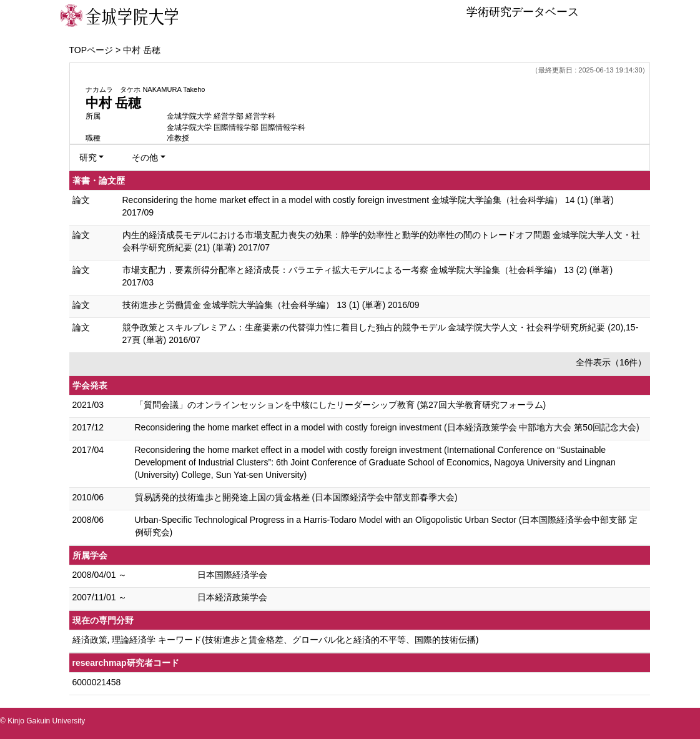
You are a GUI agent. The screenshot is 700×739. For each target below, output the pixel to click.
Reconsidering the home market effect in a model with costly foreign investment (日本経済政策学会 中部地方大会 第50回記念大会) (387, 427)
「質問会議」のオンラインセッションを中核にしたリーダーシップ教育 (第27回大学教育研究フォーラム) (341, 405)
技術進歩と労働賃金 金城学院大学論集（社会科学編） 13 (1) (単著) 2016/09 (271, 305)
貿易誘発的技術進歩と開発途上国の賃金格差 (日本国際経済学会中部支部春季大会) (296, 497)
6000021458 (97, 682)
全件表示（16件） (611, 362)
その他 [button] (145, 157)
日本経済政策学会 (232, 597)
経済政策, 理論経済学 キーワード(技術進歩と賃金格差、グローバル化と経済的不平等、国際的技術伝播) (276, 640)
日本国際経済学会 (232, 575)
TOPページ (91, 50)
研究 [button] (88, 157)
